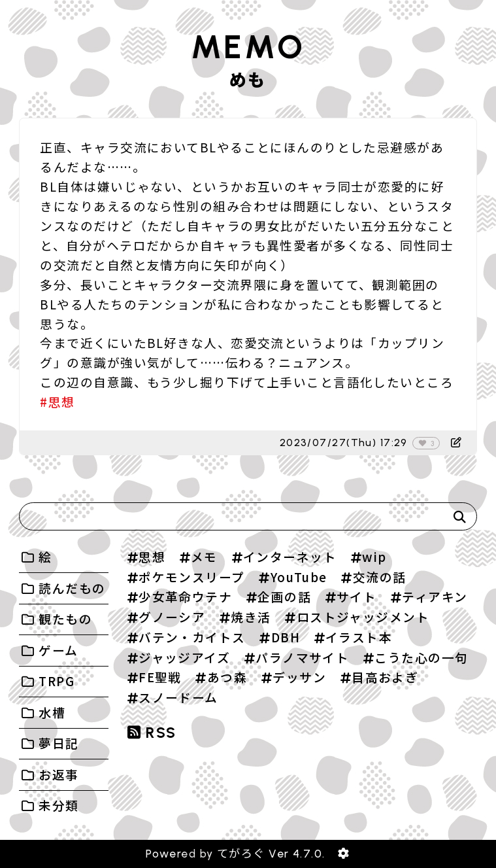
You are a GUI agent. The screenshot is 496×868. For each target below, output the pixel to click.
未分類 (58, 805)
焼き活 (251, 616)
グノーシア (172, 616)
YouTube (299, 577)
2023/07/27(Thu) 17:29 (344, 443)
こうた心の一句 (421, 657)
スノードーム (178, 697)
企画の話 (284, 596)
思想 (152, 556)
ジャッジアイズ (184, 657)
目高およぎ (385, 677)
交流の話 (380, 577)
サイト (356, 596)
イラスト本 (359, 637)
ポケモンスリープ (192, 577)
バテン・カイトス (192, 637)
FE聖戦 (160, 677)
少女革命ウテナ (185, 596)
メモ (204, 556)
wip (374, 556)
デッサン (299, 677)
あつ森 (227, 677)
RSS (152, 733)
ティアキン (435, 596)
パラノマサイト (302, 657)
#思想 (57, 401)
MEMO (248, 47)
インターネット (290, 556)
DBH (286, 637)
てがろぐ (241, 854)
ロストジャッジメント (363, 616)
